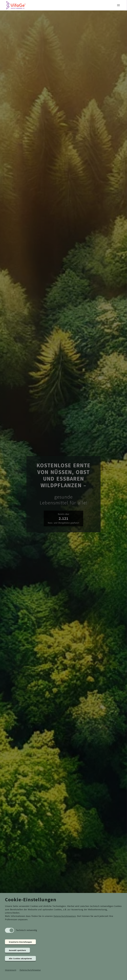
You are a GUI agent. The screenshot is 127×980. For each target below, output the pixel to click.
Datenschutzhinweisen (65, 916)
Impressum (11, 970)
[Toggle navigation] (118, 6)
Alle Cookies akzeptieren (20, 958)
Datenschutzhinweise (30, 970)
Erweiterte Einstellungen (20, 942)
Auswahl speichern (17, 950)
